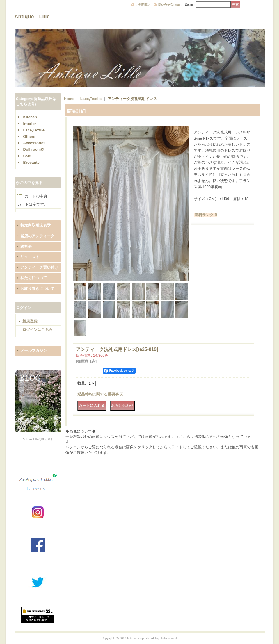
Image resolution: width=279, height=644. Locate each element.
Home (69, 99)
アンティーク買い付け (39, 267)
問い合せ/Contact (170, 5)
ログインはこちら (38, 330)
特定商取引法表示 (35, 225)
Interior (30, 124)
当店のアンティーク (37, 236)
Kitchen (30, 117)
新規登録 (30, 321)
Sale (27, 156)
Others (29, 137)
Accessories (34, 143)
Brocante (31, 162)
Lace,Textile (34, 130)
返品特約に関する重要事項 (100, 394)
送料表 (26, 246)
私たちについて (34, 278)
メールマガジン (34, 350)
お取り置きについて (37, 289)
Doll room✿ (34, 149)
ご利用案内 (143, 5)
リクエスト (30, 257)
